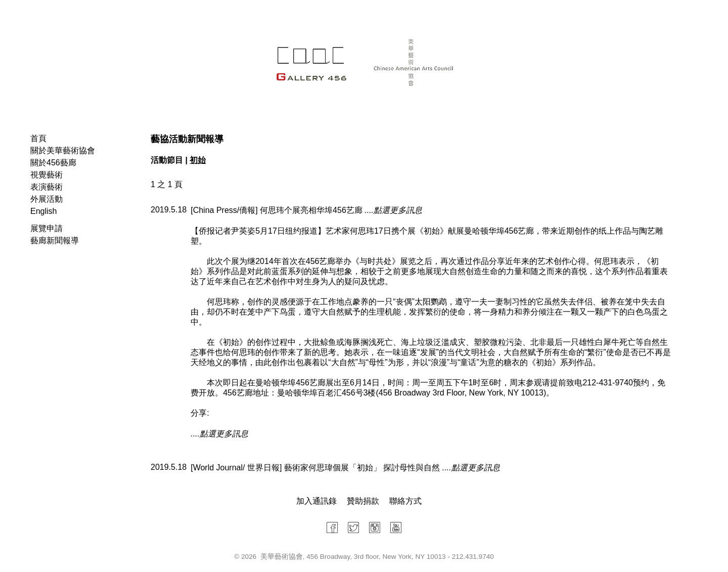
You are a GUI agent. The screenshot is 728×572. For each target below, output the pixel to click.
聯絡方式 (405, 501)
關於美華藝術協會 (63, 150)
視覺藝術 (47, 175)
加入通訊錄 (316, 501)
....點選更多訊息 (393, 210)
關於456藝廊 (53, 163)
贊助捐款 (363, 501)
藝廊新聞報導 (55, 240)
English (43, 211)
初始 (198, 160)
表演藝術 (47, 187)
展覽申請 (47, 228)
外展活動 (47, 199)
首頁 (38, 138)
